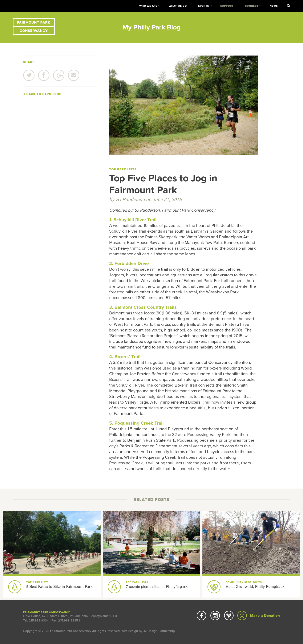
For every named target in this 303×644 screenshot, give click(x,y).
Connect (252, 6)
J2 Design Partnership (159, 631)
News (274, 6)
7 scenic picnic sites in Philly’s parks (158, 586)
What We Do (178, 6)
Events (204, 6)
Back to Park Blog (42, 94)
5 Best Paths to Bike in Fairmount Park (59, 586)
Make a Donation (259, 616)
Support (227, 6)
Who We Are (148, 6)
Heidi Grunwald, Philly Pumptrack (255, 586)
